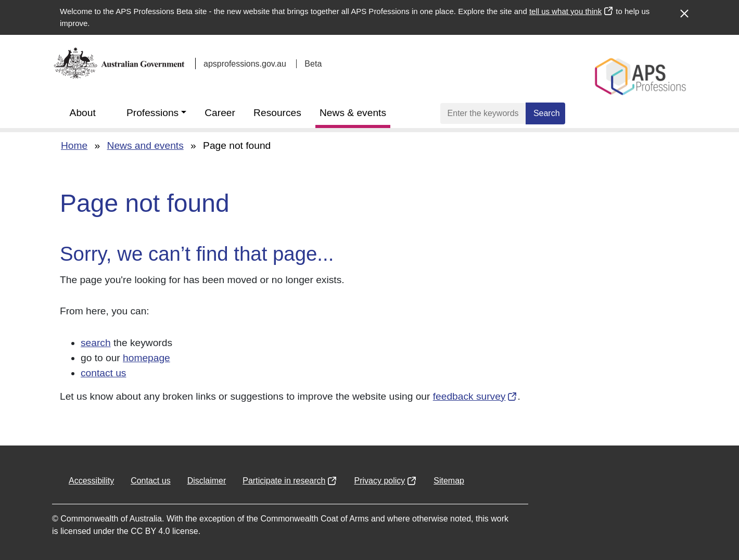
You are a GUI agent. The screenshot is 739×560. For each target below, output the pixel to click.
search (96, 343)
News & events (353, 113)
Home (74, 145)
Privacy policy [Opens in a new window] (379, 481)
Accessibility (91, 481)
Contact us (150, 481)
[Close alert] (684, 8)
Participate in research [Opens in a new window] (284, 481)
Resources (277, 113)
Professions (152, 113)
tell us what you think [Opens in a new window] (565, 11)
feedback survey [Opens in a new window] (469, 396)
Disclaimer (207, 481)
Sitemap (449, 481)
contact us (103, 373)
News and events (145, 145)
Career (220, 113)
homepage (146, 358)
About (83, 113)
